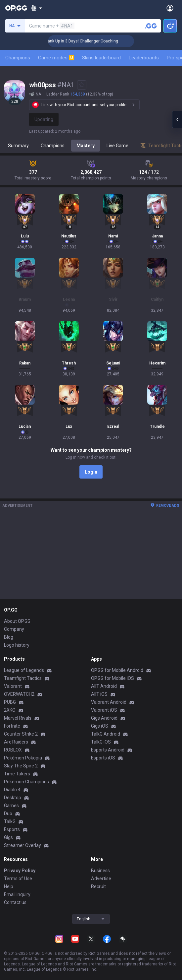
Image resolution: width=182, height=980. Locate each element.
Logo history (17, 645)
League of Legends (24, 670)
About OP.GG (17, 621)
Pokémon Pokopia (23, 758)
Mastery (86, 146)
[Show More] (37, 8)
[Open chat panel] (177, 119)
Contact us (15, 902)
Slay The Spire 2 (21, 766)
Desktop (13, 798)
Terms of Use (18, 879)
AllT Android (104, 686)
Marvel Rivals (18, 718)
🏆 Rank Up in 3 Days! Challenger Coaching (87, 41)
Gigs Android (104, 718)
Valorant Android (109, 702)
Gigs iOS (100, 726)
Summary (18, 146)
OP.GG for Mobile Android (117, 670)
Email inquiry (17, 894)
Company (14, 629)
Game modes (56, 58)
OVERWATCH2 (19, 694)
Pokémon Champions (26, 782)
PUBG (10, 702)
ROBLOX (13, 750)
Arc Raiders (16, 742)
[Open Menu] (170, 8)
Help (9, 886)
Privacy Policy (20, 871)
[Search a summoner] (151, 26)
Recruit (98, 886)
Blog (9, 637)
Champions (18, 58)
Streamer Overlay (23, 845)
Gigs (8, 837)
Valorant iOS (104, 710)
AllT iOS (99, 694)
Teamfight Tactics (23, 678)
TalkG (10, 821)
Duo (8, 814)
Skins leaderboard (101, 58)
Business (100, 871)
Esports (12, 829)
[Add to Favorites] (82, 85)
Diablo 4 (12, 790)
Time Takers (17, 774)
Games (11, 806)
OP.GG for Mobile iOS (113, 678)
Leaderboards (144, 58)
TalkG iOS (101, 742)
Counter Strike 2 (21, 734)
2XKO (10, 710)
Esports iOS (103, 758)
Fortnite (12, 726)
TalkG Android (106, 734)
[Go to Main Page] (16, 8)
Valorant (13, 686)
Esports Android (108, 750)
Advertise (101, 879)
